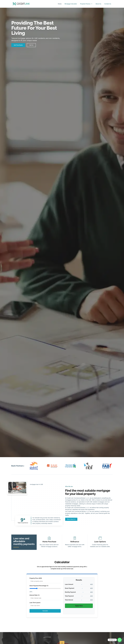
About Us (98, 4)
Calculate (45, 611)
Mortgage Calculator (71, 4)
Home (60, 4)
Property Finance (86, 4)
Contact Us (108, 4)
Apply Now (79, 606)
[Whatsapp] (120, 640)
